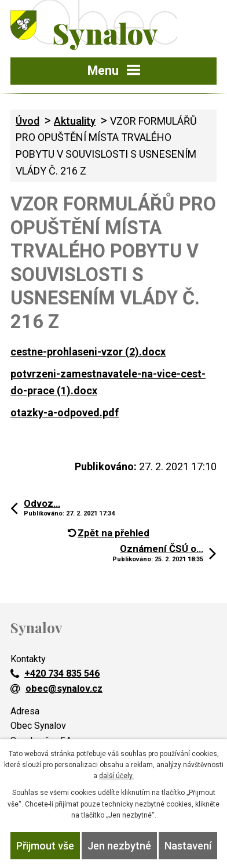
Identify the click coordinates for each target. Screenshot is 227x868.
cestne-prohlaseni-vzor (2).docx (88, 352)
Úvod (28, 121)
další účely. (116, 776)
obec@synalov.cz (56, 689)
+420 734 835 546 (55, 673)
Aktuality (75, 121)
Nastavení (188, 846)
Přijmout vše (45, 846)
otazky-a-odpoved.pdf (65, 413)
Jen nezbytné (119, 846)
